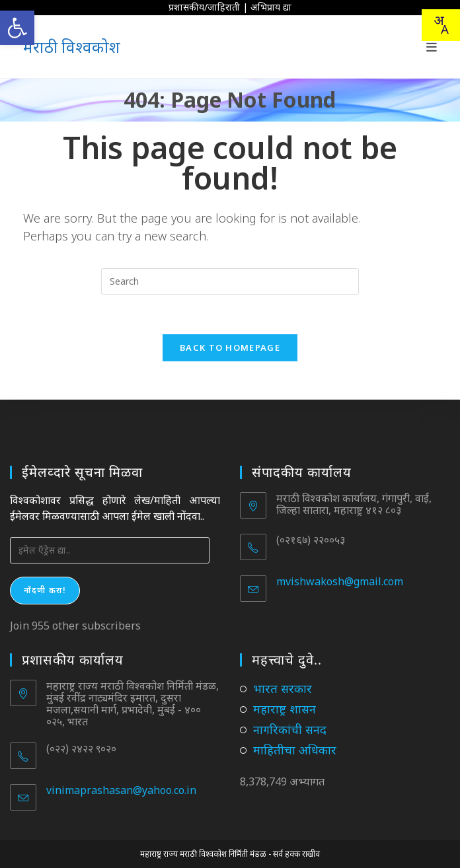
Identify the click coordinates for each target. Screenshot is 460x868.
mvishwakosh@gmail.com (340, 581)
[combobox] (441, 25)
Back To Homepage (230, 348)
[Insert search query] (230, 281)
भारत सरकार (283, 688)
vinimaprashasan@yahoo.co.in (121, 790)
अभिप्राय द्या (271, 7)
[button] (17, 28)
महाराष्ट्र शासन (285, 709)
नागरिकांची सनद (290, 729)
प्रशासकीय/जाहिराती (204, 7)
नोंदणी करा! (45, 590)
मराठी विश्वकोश (72, 47)
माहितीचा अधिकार (295, 750)
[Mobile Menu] (432, 47)
